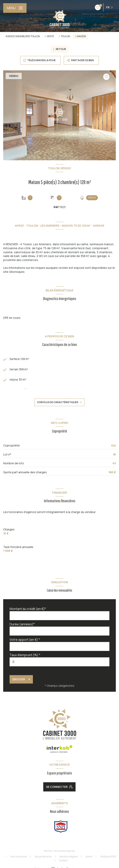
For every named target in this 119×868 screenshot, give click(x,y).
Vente (50, 36)
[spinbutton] (59, 662)
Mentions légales (69, 857)
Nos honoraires (19, 857)
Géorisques (17, 272)
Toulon (65, 36)
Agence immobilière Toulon (23, 36)
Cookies (63, 860)
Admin (89, 857)
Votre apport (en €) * (25, 640)
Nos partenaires (43, 857)
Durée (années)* (22, 624)
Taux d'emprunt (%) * (25, 655)
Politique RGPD (108, 857)
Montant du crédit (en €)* (28, 609)
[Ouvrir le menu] (15, 8)
